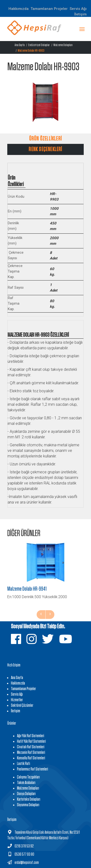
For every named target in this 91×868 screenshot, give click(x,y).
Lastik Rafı (24, 764)
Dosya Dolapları (26, 794)
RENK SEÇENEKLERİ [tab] (45, 149)
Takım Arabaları (26, 783)
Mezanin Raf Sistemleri (31, 753)
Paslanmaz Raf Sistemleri (33, 769)
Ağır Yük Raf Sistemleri (31, 736)
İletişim (80, 14)
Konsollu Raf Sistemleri (31, 758)
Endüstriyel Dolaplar (39, 45)
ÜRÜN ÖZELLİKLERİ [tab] (45, 139)
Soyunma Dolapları (28, 805)
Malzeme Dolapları (63, 45)
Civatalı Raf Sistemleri (31, 747)
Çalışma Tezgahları (28, 777)
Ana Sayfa (20, 45)
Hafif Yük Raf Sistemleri (31, 742)
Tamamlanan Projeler (49, 9)
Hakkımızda (19, 9)
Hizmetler (17, 700)
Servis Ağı (17, 694)
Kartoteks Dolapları (29, 799)
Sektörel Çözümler (22, 706)
